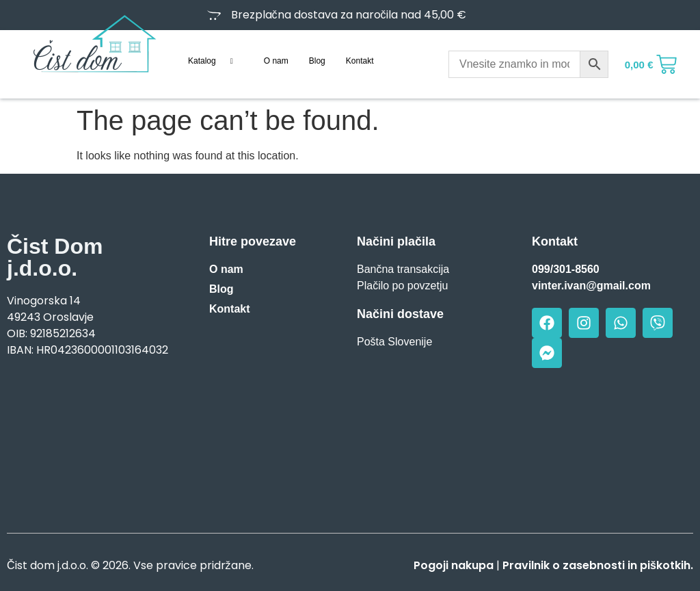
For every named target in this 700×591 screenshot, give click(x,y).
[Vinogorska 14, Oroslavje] (87, 441)
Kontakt (360, 61)
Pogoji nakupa (454, 565)
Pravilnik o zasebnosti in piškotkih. (598, 565)
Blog (317, 61)
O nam (276, 61)
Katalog (216, 61)
